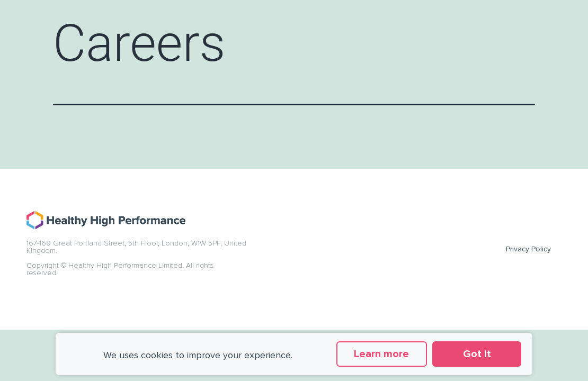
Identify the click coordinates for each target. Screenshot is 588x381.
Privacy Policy (528, 249)
